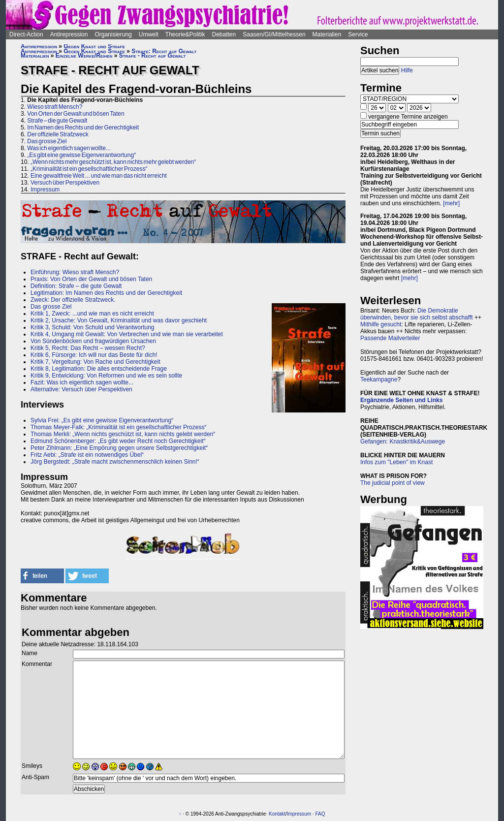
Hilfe (407, 70)
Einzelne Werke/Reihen (84, 56)
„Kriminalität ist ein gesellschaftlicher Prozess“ (89, 169)
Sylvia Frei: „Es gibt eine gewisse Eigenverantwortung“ (102, 420)
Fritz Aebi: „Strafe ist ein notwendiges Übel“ (87, 455)
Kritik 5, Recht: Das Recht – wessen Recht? (88, 348)
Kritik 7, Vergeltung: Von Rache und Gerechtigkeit (95, 362)
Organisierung (113, 34)
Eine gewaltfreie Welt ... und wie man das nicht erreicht (99, 176)
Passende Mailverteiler (390, 338)
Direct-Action (26, 34)
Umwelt (149, 34)
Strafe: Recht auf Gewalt (164, 51)
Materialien (327, 34)
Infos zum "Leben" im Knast (396, 462)
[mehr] (451, 203)
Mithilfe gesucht (381, 324)
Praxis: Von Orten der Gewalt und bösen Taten (91, 279)
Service (358, 34)
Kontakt (277, 814)
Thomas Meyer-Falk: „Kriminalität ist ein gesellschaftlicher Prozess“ (118, 427)
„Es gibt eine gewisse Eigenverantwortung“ (81, 155)
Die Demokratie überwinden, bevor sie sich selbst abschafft (417, 314)
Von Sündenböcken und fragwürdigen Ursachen (93, 341)
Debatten (224, 34)
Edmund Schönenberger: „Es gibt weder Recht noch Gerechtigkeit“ (118, 441)
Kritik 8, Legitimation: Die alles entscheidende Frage (99, 369)
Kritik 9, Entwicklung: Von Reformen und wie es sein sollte (106, 376)
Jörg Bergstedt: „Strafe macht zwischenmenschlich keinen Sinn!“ (115, 462)
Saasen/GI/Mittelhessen (274, 34)
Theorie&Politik (185, 34)
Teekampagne (379, 379)
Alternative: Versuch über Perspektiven (82, 389)
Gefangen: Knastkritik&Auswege (403, 442)
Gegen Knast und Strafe (94, 46)
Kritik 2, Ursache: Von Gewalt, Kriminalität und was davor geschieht (119, 320)
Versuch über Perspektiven (65, 183)
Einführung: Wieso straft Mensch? (75, 272)
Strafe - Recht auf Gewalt (153, 56)
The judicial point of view (393, 483)
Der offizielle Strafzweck (58, 134)
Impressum (45, 189)
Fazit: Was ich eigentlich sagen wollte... (82, 382)
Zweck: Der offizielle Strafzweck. (73, 300)
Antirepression (69, 34)
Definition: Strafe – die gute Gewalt (76, 286)
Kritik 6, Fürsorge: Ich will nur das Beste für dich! (94, 355)
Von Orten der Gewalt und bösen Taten (76, 114)
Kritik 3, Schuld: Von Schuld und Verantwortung (93, 327)
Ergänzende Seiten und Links (401, 400)
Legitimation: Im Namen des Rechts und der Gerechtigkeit (106, 293)
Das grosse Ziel (47, 141)
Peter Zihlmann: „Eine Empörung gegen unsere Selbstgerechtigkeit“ (119, 448)
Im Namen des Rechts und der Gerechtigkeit (83, 127)
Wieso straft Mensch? (55, 107)
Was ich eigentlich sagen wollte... (69, 148)
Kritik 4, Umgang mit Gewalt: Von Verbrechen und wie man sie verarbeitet (127, 334)
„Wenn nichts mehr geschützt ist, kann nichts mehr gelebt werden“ (113, 162)
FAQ (320, 814)
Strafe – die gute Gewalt (57, 121)
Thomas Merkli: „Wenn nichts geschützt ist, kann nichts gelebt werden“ (123, 434)
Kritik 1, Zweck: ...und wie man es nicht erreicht (92, 314)
